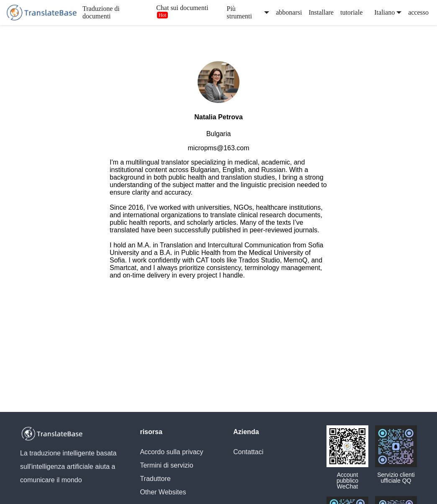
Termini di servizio (166, 465)
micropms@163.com (219, 148)
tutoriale (351, 12)
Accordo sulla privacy (171, 452)
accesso (418, 12)
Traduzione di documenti (101, 12)
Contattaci (248, 452)
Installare (321, 12)
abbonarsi (289, 12)
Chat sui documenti (182, 8)
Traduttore (155, 479)
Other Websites (163, 492)
